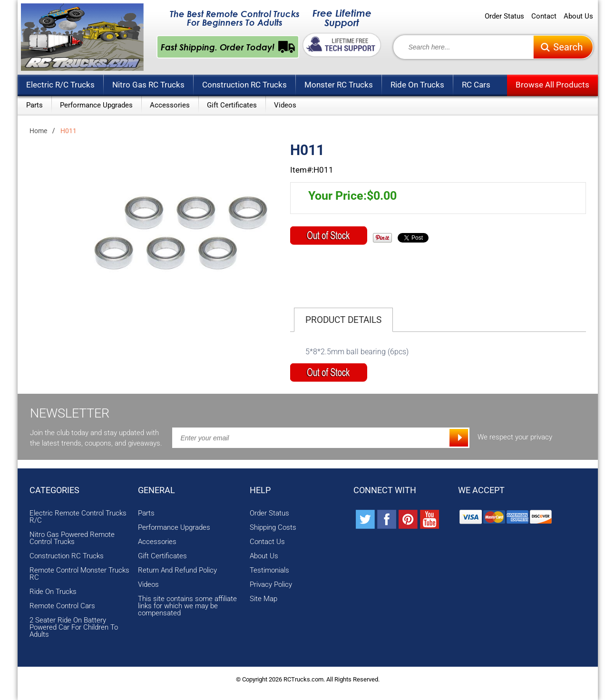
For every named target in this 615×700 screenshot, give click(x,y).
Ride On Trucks (417, 85)
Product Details (343, 320)
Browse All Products (552, 85)
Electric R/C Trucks (60, 85)
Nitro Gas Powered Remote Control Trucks (72, 538)
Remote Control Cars (62, 606)
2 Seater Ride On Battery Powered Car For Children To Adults (74, 627)
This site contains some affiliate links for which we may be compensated (187, 606)
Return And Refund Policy (177, 570)
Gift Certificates (232, 105)
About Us (578, 16)
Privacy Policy (271, 585)
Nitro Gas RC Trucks (148, 85)
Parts (34, 105)
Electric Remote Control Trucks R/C (78, 517)
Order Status (504, 16)
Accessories (170, 105)
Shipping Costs (273, 528)
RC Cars (476, 85)
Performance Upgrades (96, 105)
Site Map (264, 599)
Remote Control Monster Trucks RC (79, 574)
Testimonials (269, 570)
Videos (285, 105)
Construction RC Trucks (244, 85)
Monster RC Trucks (339, 85)
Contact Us (267, 542)
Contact (544, 16)
